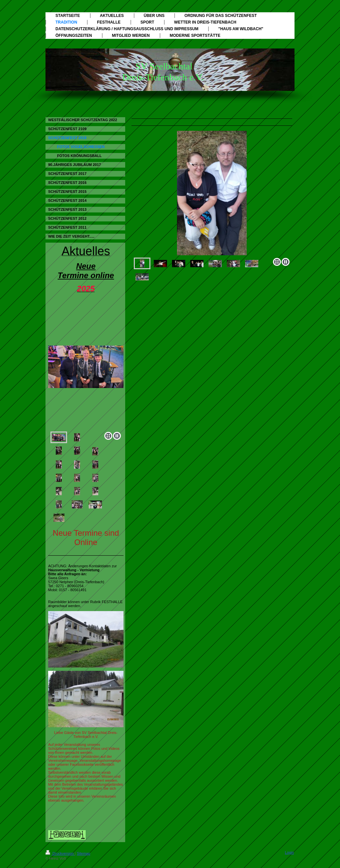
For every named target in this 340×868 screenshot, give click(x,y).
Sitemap (83, 853)
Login (289, 852)
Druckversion (60, 853)
